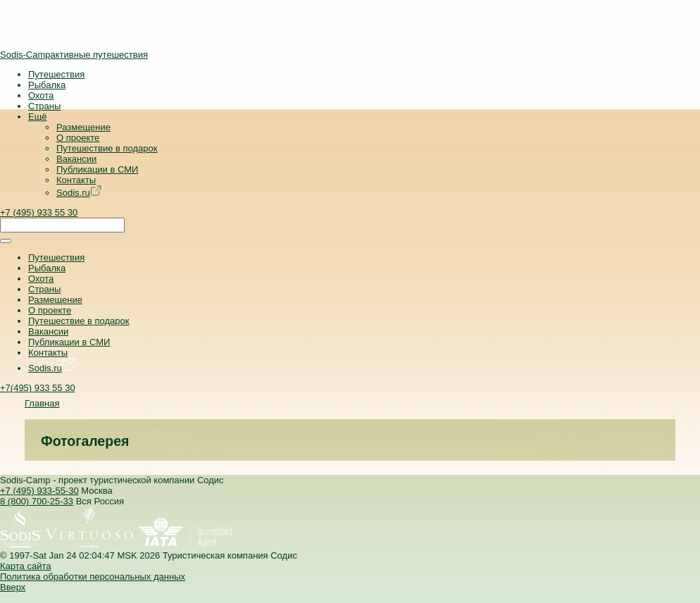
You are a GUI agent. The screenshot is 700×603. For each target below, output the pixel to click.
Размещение (83, 127)
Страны (44, 106)
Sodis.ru (79, 193)
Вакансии (76, 159)
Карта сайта (25, 566)
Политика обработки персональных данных (93, 577)
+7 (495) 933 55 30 (39, 212)
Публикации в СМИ (97, 169)
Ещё (38, 117)
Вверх (13, 587)
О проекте (78, 138)
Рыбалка (47, 85)
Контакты (76, 180)
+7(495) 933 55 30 (38, 388)
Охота (41, 95)
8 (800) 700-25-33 (37, 501)
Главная (42, 403)
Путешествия (56, 74)
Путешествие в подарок (107, 148)
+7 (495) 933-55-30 (39, 491)
